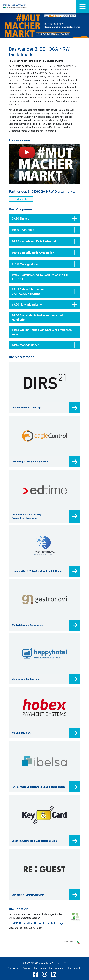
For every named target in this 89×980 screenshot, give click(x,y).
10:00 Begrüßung (44, 230)
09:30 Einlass (44, 219)
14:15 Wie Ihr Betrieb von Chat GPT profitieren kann (44, 332)
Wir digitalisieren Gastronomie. (28, 625)
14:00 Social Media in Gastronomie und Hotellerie (44, 318)
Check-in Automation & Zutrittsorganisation (34, 841)
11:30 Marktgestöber (44, 264)
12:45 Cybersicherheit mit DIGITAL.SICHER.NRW (44, 292)
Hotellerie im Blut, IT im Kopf (26, 408)
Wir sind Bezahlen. (21, 733)
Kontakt (27, 968)
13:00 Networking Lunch (44, 305)
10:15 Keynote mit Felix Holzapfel (44, 241)
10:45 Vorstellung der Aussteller (44, 253)
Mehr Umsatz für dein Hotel (26, 679)
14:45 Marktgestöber (44, 345)
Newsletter (14, 968)
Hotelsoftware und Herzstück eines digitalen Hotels (38, 787)
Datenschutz (75, 968)
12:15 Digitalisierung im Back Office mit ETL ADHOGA (44, 277)
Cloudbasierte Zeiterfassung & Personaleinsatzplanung (27, 516)
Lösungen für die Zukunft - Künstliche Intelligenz (37, 571)
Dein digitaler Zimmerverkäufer (28, 895)
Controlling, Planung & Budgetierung (30, 462)
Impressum (40, 968)
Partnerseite (21, 199)
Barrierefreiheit (57, 968)
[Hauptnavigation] (83, 7)
